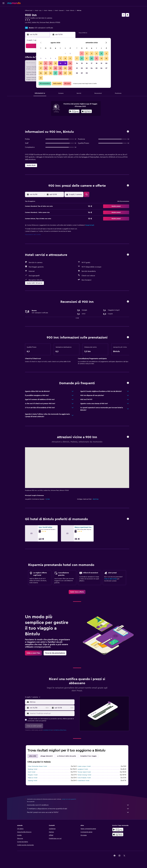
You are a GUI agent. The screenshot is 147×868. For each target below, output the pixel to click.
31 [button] (41, 78)
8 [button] (65, 58)
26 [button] (51, 73)
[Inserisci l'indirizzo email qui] (52, 713)
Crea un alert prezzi (110, 579)
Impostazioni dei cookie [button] (33, 235)
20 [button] (55, 68)
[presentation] (87, 111)
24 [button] (41, 73)
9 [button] (70, 58)
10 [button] (41, 63)
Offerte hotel (29, 10)
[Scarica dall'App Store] (87, 112)
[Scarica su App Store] (118, 834)
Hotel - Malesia (48, 10)
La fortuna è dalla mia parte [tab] (67, 756)
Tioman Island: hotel (84, 772)
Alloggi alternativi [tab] (47, 756)
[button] (3, 3)
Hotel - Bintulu (70, 10)
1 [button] (65, 54)
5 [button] (51, 58)
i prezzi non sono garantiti (69, 799)
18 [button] (46, 68)
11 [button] (46, 63)
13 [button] (55, 63)
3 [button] (41, 58)
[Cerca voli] (3, 9)
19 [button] (51, 68)
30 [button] (70, 73)
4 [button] (46, 58)
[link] (77, 592)
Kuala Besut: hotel (83, 781)
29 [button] (65, 73)
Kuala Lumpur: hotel (84, 766)
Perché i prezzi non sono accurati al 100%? (78, 812)
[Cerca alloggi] (3, 14)
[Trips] (3, 28)
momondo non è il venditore (78, 805)
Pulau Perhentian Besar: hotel (37, 766)
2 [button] (70, 54)
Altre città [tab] (33, 756)
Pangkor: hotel (33, 775)
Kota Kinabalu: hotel (84, 778)
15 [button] (65, 63)
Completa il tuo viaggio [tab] (88, 756)
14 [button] (60, 63)
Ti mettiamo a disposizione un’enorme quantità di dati (78, 809)
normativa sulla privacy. (60, 730)
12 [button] (51, 63)
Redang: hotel (33, 769)
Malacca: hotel (33, 778)
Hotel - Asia (38, 10)
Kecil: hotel (32, 772)
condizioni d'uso (48, 730)
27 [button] (55, 73)
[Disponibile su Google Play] (74, 112)
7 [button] (60, 58)
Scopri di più (90, 225)
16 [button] (70, 63)
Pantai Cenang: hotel (84, 775)
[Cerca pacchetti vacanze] (3, 22)
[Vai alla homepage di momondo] (14, 3)
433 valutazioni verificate (44, 28)
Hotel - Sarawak (59, 10)
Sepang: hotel (32, 781)
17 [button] (41, 68)
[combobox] (52, 702)
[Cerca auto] (3, 18)
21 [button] (60, 68)
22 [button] (65, 68)
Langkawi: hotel (83, 769)
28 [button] (60, 73)
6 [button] (55, 58)
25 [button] (46, 73)
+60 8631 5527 (30, 25)
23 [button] (70, 68)
